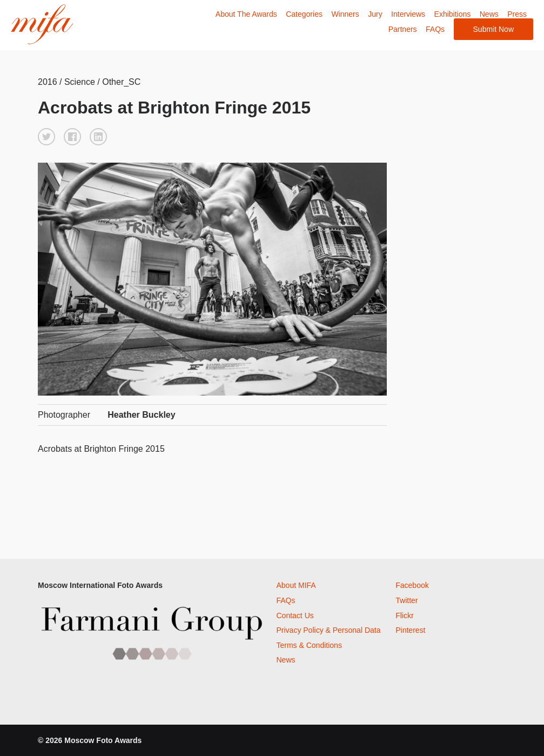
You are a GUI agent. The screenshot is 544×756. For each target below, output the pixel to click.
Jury (375, 14)
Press (517, 14)
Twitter (407, 600)
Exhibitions (453, 14)
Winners (345, 14)
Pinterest (410, 630)
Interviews (408, 14)
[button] (46, 137)
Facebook (412, 585)
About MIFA (296, 585)
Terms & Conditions (309, 645)
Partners (403, 29)
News (489, 14)
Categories (304, 14)
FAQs (435, 29)
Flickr (404, 615)
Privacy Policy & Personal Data (329, 630)
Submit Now (493, 29)
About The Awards (246, 14)
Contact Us (295, 615)
